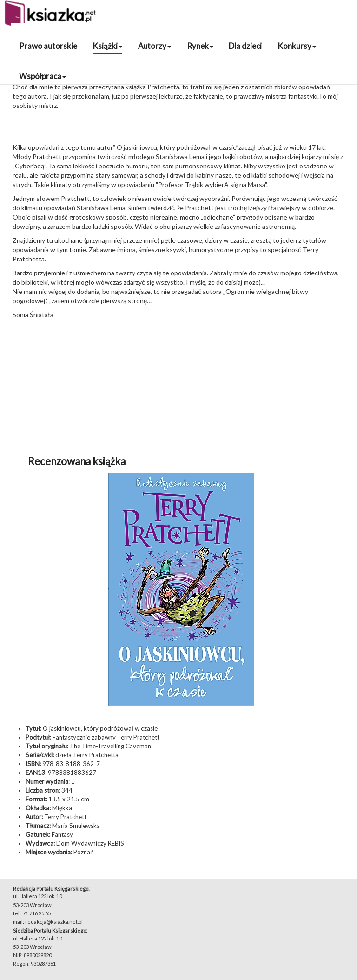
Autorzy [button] (155, 46)
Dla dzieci (245, 46)
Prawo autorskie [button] (48, 46)
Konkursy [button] (297, 46)
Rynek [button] (200, 46)
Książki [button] (107, 46)
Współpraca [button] (43, 76)
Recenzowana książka (77, 461)
